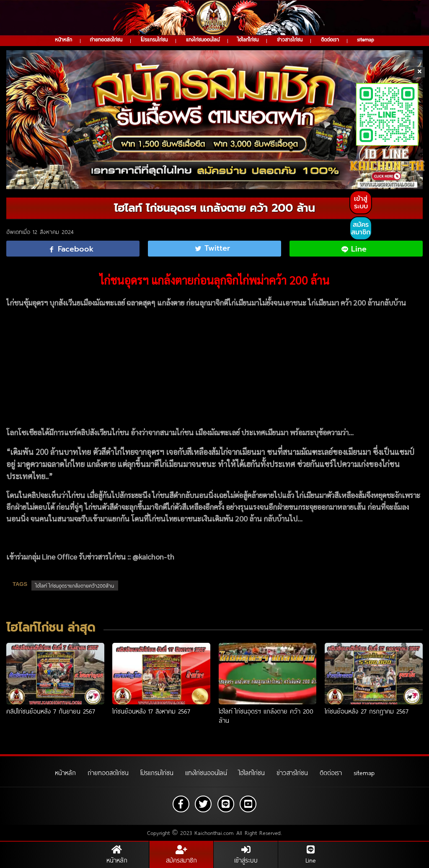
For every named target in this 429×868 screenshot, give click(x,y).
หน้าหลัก (63, 39)
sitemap (365, 39)
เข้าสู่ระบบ (361, 203)
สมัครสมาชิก (361, 229)
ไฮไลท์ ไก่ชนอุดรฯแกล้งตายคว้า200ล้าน (75, 586)
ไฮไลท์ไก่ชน (248, 39)
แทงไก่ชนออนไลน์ (203, 39)
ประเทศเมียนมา (265, 432)
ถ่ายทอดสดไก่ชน (106, 39)
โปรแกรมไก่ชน (154, 39)
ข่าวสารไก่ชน (290, 39)
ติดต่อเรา (330, 39)
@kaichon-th (153, 556)
